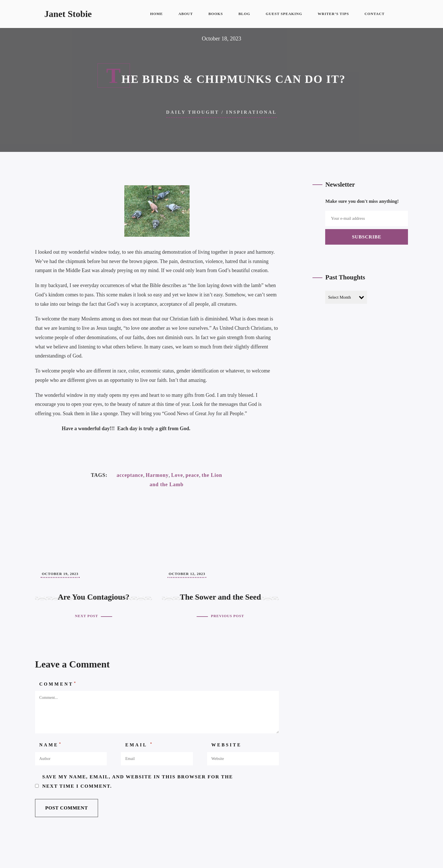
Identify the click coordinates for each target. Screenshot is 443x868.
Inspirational (251, 112)
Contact (374, 14)
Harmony (157, 475)
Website (226, 745)
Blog (244, 14)
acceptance (130, 475)
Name (51, 744)
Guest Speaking (284, 14)
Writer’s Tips (334, 14)
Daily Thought (193, 112)
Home (156, 14)
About (185, 14)
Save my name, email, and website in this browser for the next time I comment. (138, 781)
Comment (58, 684)
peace (192, 475)
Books (216, 14)
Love (177, 475)
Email (139, 744)
